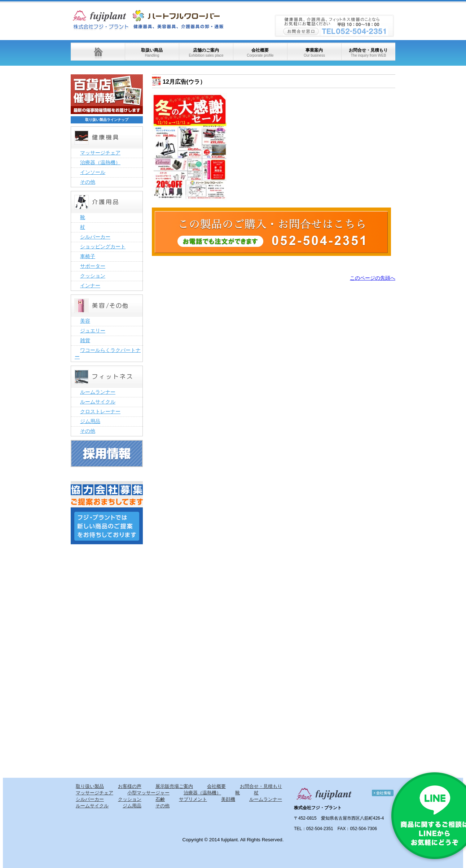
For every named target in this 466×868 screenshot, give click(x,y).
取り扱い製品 (90, 786)
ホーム (98, 52)
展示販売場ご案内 (174, 786)
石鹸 (160, 799)
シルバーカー (95, 237)
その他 (88, 182)
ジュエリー (93, 331)
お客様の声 (130, 786)
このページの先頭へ (373, 278)
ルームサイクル (98, 402)
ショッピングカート (103, 247)
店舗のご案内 (206, 53)
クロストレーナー (100, 411)
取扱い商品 (152, 53)
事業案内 (314, 53)
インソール (93, 172)
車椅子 (88, 256)
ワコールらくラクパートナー (108, 353)
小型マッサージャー (148, 793)
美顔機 (228, 799)
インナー (90, 285)
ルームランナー (98, 392)
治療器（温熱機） (100, 162)
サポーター (93, 266)
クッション (93, 276)
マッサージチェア (100, 153)
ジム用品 (90, 421)
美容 (85, 321)
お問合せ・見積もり (368, 53)
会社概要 (260, 53)
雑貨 (85, 340)
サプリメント (193, 799)
